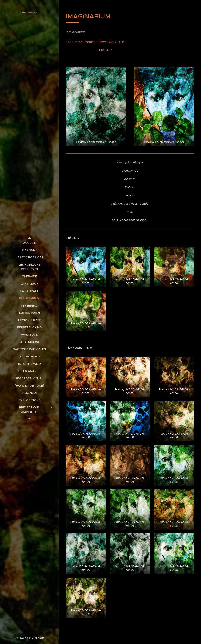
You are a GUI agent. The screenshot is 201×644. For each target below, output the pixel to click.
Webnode (38, 638)
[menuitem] (29, 243)
